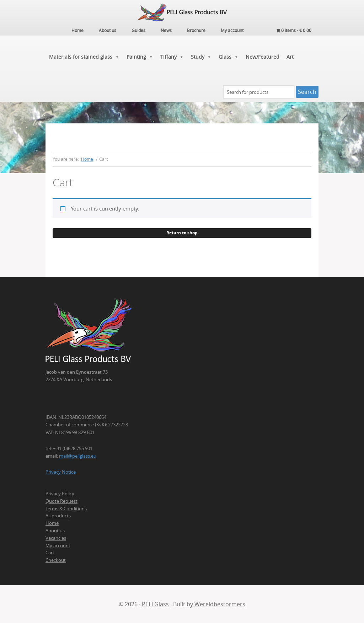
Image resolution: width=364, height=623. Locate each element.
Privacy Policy (60, 494)
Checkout (56, 560)
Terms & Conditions (66, 508)
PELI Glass (155, 604)
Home (52, 523)
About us (55, 531)
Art (290, 57)
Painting (140, 57)
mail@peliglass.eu (78, 456)
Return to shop (182, 233)
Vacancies (56, 538)
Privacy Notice (61, 472)
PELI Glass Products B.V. (182, 12)
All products (58, 516)
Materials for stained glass (84, 57)
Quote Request (61, 501)
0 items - (294, 30)
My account (58, 545)
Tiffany (172, 57)
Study (201, 57)
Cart (50, 553)
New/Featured (263, 57)
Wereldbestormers (220, 604)
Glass (229, 57)
